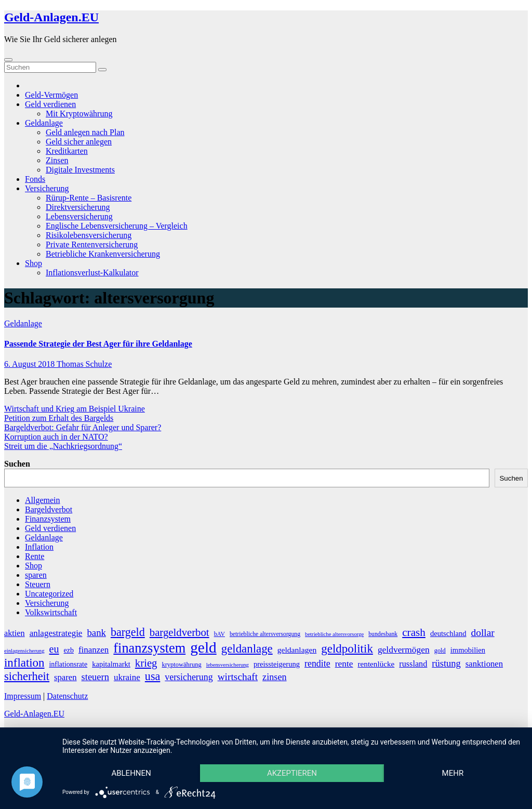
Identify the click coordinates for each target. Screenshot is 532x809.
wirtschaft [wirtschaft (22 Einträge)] (238, 677)
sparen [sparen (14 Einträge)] (65, 677)
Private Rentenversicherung (92, 244)
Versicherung (47, 188)
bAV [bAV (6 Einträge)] (220, 634)
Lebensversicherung (79, 216)
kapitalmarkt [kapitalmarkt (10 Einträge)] (111, 664)
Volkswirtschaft (51, 612)
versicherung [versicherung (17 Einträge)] (189, 677)
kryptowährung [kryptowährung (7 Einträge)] (181, 665)
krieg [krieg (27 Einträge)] (146, 663)
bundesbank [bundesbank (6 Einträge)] (383, 634)
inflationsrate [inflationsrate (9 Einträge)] (68, 664)
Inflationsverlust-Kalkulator (92, 273)
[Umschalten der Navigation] (8, 60)
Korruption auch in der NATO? (56, 437)
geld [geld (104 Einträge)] (203, 647)
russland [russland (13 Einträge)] (413, 664)
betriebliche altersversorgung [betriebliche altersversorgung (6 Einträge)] (265, 634)
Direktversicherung (78, 207)
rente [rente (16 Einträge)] (344, 664)
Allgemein (43, 500)
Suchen (17, 464)
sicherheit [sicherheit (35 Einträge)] (27, 676)
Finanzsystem (48, 519)
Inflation (39, 547)
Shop (34, 263)
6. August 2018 (30, 364)
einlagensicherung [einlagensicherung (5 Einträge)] (24, 651)
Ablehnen (131, 773)
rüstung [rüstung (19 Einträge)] (446, 664)
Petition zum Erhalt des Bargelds (59, 418)
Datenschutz (67, 696)
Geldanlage (44, 123)
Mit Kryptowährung (79, 114)
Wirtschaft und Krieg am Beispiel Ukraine (75, 409)
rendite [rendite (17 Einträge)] (317, 664)
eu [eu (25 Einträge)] (54, 649)
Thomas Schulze (84, 364)
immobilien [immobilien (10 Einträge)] (468, 650)
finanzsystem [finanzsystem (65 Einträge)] (149, 648)
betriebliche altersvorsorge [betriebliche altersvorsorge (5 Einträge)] (334, 634)
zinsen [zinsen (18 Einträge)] (274, 677)
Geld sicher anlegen (79, 142)
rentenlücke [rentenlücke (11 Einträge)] (376, 664)
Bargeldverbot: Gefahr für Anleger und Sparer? (83, 427)
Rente (35, 556)
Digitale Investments (80, 170)
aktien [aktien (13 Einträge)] (15, 633)
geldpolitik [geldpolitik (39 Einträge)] (347, 648)
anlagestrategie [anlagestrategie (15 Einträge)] (56, 633)
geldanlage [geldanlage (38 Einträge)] (247, 649)
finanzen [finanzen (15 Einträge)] (94, 650)
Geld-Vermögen (51, 95)
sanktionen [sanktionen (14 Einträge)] (484, 664)
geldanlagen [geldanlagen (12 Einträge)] (297, 650)
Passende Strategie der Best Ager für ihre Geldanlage (98, 344)
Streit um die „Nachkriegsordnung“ (63, 446)
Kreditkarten (67, 151)
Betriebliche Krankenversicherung (103, 254)
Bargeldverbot (49, 509)
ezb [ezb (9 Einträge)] (69, 650)
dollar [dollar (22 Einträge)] (483, 633)
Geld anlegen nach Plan (85, 132)
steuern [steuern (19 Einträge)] (95, 677)
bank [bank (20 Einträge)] (96, 633)
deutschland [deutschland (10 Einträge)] (448, 633)
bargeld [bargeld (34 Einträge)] (128, 632)
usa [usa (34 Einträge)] (152, 676)
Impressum (23, 696)
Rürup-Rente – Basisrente (89, 198)
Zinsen (57, 160)
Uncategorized (49, 594)
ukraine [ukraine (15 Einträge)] (127, 677)
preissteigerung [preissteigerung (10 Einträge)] (277, 664)
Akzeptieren (292, 773)
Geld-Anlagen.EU (51, 17)
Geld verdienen (50, 104)
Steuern (38, 584)
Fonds (35, 179)
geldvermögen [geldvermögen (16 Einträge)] (404, 649)
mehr (453, 773)
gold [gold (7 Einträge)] (440, 651)
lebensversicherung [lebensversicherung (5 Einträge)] (228, 665)
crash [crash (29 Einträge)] (414, 632)
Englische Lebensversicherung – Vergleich (117, 226)
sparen (36, 575)
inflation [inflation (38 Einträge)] (24, 663)
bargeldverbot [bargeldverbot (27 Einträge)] (179, 632)
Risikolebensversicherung (89, 235)
